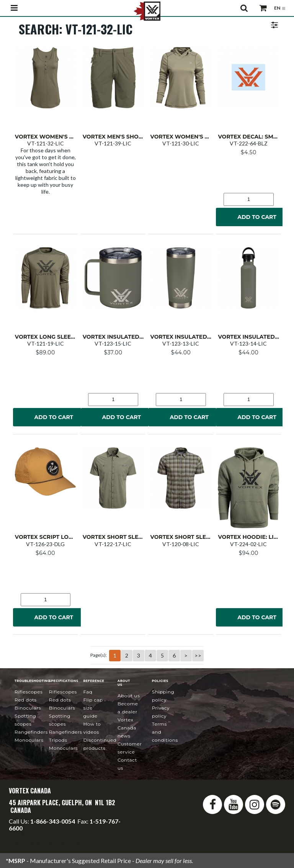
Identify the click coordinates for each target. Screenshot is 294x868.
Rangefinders (31, 732)
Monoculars (29, 740)
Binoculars (28, 708)
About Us (129, 696)
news (127, 728)
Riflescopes (29, 692)
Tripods (58, 740)
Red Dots (26, 700)
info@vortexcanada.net (39, 835)
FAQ (88, 692)
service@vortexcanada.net (46, 842)
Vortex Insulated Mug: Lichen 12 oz (139, 337)
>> (198, 655)
